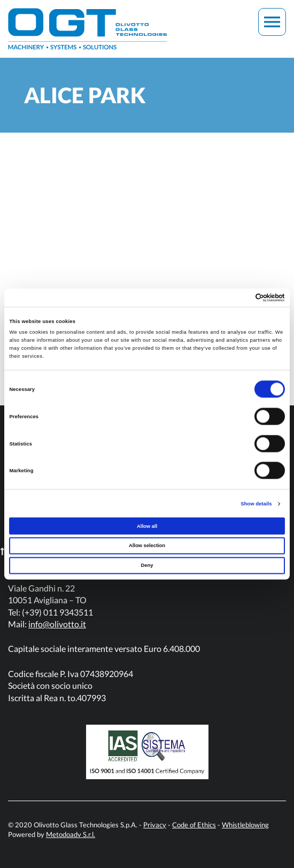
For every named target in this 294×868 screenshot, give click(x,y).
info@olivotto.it (57, 624)
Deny (147, 565)
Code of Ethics (194, 825)
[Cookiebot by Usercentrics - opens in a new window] (238, 297)
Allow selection (147, 546)
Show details (256, 504)
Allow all (147, 526)
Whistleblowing (245, 825)
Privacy (155, 825)
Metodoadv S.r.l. (71, 834)
